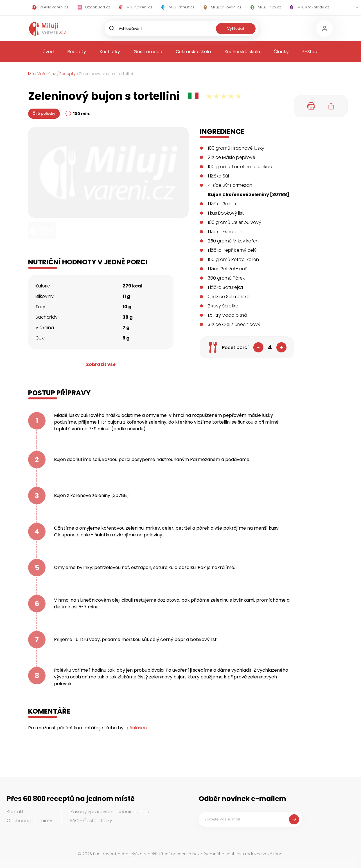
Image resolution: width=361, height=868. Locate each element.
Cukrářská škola (193, 52)
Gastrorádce (148, 52)
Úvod (48, 52)
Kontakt (15, 812)
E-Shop (310, 52)
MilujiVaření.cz (42, 74)
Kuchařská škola (242, 52)
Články (281, 52)
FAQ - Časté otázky (91, 821)
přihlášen (137, 728)
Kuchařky (110, 52)
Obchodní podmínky (30, 821)
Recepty (77, 52)
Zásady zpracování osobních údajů (110, 812)
